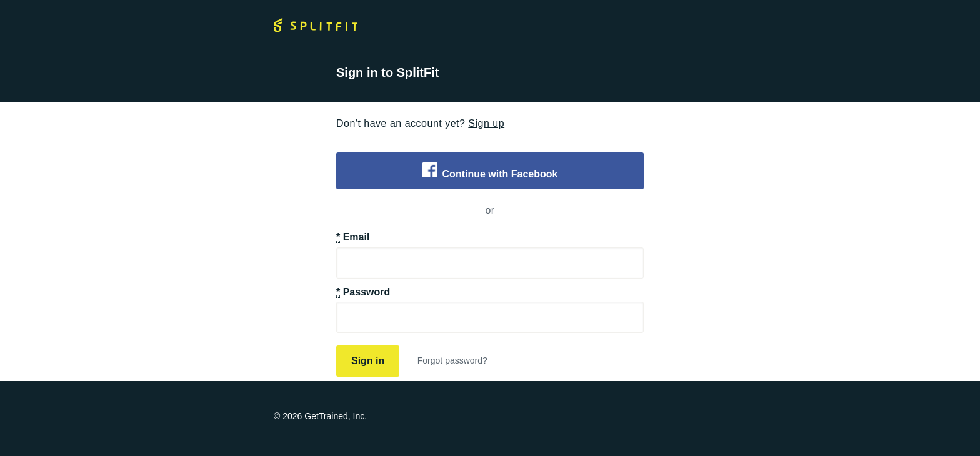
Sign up (486, 123)
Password (363, 292)
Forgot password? (452, 360)
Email (353, 237)
